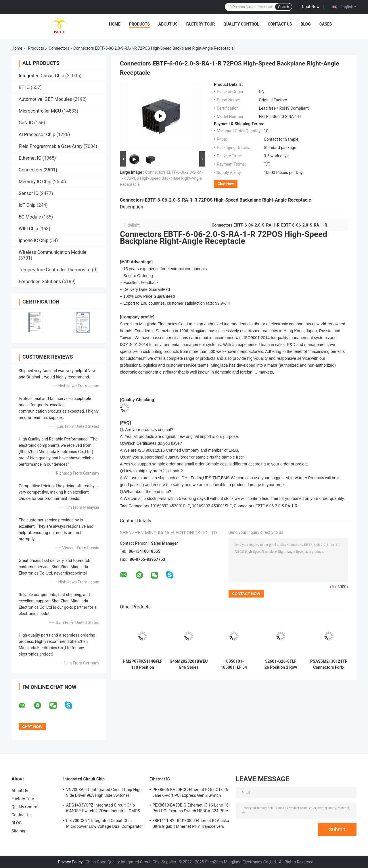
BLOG (305, 24)
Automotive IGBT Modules (45, 99)
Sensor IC (28, 193)
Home (115, 24)
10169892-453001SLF (212, 506)
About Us (168, 24)
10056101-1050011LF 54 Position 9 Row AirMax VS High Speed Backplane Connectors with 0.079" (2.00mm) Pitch (234, 664)
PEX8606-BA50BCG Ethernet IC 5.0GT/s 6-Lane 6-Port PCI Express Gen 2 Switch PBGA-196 (191, 793)
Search (283, 7)
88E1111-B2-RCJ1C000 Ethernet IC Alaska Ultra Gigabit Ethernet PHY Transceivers (191, 823)
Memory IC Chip (35, 182)
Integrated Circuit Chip (41, 76)
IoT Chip (27, 205)
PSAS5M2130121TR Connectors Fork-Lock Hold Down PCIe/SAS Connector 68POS (329, 664)
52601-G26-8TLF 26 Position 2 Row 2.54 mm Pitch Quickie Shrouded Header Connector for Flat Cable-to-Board (281, 664)
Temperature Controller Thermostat (55, 270)
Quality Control (241, 24)
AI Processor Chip (37, 135)
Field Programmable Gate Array (51, 146)
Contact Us (280, 24)
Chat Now (311, 7)
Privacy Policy (70, 862)
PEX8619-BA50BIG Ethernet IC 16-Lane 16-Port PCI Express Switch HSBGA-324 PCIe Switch (191, 809)
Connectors (59, 48)
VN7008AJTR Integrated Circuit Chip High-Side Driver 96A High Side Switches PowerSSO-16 (105, 793)
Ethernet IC (30, 158)
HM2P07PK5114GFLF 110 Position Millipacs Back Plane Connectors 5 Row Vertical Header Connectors (143, 664)
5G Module (30, 217)
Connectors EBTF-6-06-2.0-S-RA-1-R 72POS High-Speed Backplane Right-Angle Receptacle (161, 178)
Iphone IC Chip (33, 240)
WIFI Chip (28, 229)
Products (139, 24)
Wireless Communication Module (52, 252)
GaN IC (26, 123)
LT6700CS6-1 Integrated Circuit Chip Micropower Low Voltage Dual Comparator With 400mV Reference (105, 824)
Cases (326, 24)
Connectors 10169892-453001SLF (159, 506)
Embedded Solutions (40, 282)
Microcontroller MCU (40, 111)
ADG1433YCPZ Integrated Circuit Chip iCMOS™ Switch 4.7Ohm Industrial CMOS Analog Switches (103, 809)
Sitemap (19, 831)
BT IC (24, 87)
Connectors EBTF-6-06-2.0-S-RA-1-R (265, 506)
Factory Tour (201, 24)
